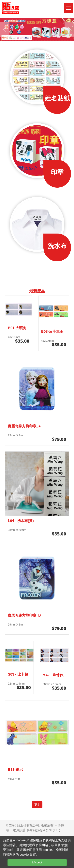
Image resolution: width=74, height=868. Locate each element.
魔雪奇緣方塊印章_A (24, 426)
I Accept (37, 862)
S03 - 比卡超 (18, 674)
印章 (57, 172)
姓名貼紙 (57, 98)
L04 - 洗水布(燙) (21, 521)
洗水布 (57, 246)
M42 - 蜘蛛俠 (53, 675)
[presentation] (5, 30)
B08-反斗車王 (52, 332)
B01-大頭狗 (17, 328)
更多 (37, 805)
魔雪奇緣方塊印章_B (24, 615)
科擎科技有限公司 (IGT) (43, 830)
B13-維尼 (15, 770)
